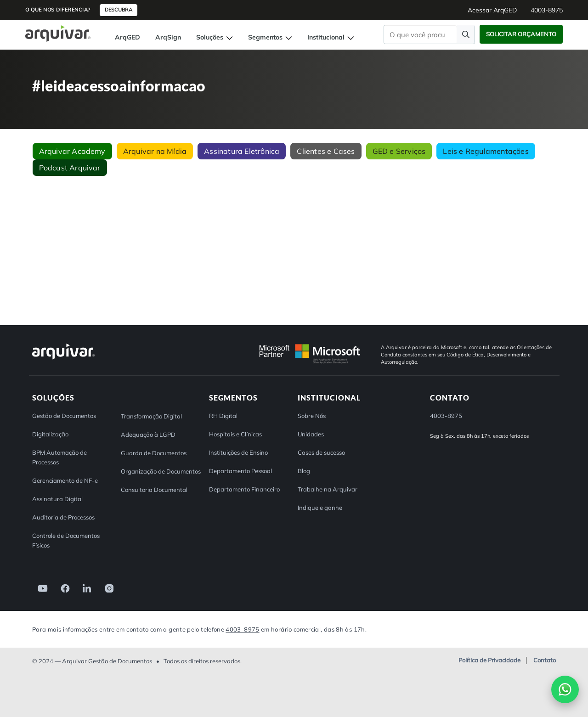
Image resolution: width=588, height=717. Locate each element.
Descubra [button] (119, 10)
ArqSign (168, 37)
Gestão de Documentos (64, 416)
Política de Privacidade (489, 661)
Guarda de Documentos (154, 453)
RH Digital (223, 416)
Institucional (331, 37)
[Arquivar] (63, 359)
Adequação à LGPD (148, 435)
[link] (40, 588)
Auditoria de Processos (63, 517)
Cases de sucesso (321, 452)
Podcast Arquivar (70, 168)
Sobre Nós (312, 416)
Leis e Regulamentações (486, 151)
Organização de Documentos (161, 471)
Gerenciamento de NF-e (65, 480)
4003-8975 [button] (547, 10)
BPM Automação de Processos (59, 457)
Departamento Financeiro (244, 489)
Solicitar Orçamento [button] (521, 34)
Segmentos (270, 37)
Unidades (311, 434)
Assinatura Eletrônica (242, 151)
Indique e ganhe (320, 508)
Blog (304, 471)
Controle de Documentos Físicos (66, 540)
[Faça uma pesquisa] (466, 34)
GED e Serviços (399, 151)
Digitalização (50, 434)
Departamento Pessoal (240, 471)
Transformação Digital (151, 416)
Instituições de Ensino (238, 452)
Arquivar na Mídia (155, 151)
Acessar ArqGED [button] (492, 10)
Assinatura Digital (57, 499)
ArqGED (127, 37)
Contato (545, 661)
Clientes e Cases (326, 151)
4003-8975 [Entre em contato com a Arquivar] (242, 629)
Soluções (215, 37)
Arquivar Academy (72, 151)
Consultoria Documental (154, 490)
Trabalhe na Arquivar (328, 489)
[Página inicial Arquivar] (58, 33)
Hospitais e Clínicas (235, 434)
